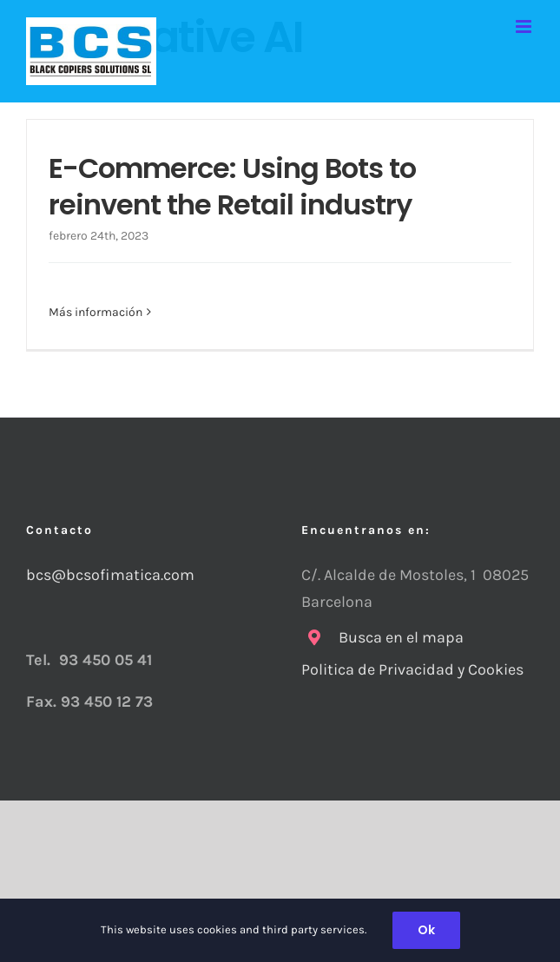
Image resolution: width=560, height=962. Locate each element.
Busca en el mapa (401, 637)
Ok (426, 930)
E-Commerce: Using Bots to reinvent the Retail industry (232, 186)
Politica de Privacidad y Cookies (414, 669)
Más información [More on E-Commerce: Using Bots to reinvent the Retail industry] (96, 312)
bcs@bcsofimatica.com (110, 575)
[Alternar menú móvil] (525, 26)
